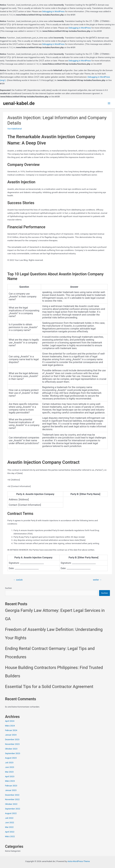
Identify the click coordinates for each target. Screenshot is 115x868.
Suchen (8, 588)
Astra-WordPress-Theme (79, 861)
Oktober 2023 (11, 749)
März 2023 (10, 781)
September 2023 (13, 753)
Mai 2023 (9, 772)
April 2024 (10, 721)
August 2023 (11, 758)
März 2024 (10, 726)
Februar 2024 (11, 730)
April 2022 (10, 832)
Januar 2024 (11, 735)
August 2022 (11, 813)
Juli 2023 (9, 762)
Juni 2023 (10, 767)
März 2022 (10, 836)
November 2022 (12, 799)
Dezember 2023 (12, 739)
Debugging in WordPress (53, 11)
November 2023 (12, 744)
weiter (97, 580)
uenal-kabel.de (19, 103)
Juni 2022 (10, 822)
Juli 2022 (9, 818)
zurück (18, 580)
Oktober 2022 (11, 804)
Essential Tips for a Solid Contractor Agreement (49, 687)
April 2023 (10, 776)
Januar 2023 (11, 790)
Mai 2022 (9, 827)
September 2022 (13, 809)
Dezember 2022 (12, 795)
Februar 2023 (11, 786)
